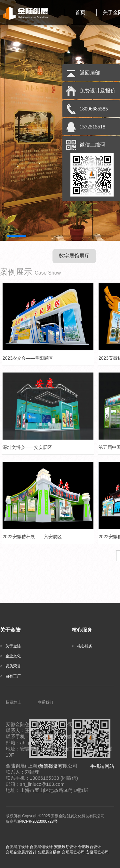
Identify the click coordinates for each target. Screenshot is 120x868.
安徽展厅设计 (66, 847)
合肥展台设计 (90, 847)
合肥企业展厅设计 (21, 852)
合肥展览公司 (73, 852)
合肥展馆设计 (41, 847)
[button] (17, 236)
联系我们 (45, 702)
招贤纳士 (13, 702)
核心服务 (82, 646)
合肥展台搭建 (49, 852)
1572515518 (92, 127)
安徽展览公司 (97, 852)
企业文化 (10, 656)
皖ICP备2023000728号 (38, 821)
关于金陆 (10, 646)
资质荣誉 (10, 666)
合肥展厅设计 (17, 847)
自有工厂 (10, 676)
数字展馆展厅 (74, 256)
